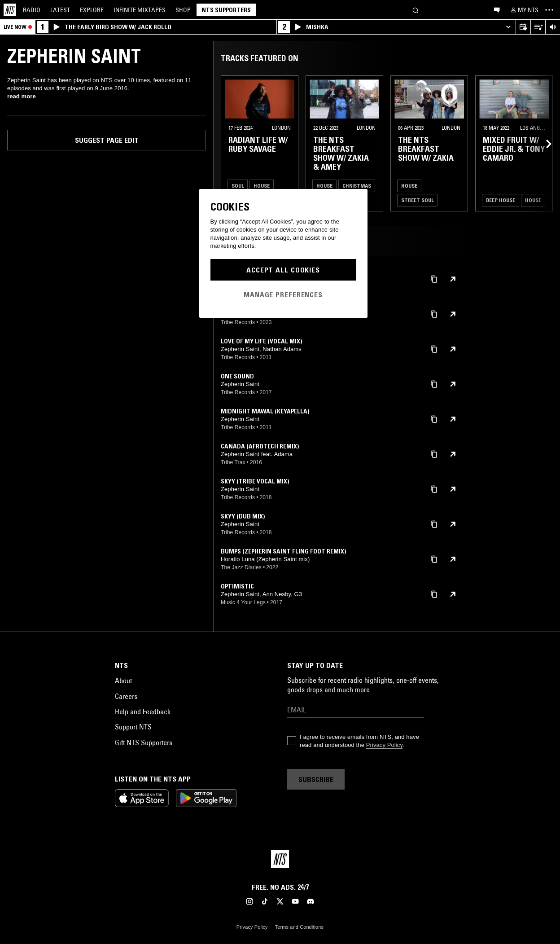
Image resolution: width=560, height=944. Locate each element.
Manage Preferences (283, 294)
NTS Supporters (226, 10)
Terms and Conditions (299, 927)
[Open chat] (497, 9)
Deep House (501, 200)
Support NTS (133, 727)
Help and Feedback (143, 711)
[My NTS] (524, 10)
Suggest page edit (107, 140)
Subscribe (316, 779)
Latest (60, 10)
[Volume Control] (553, 27)
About (123, 681)
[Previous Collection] (543, 143)
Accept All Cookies (283, 270)
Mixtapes (140, 10)
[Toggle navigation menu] (549, 10)
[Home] (10, 10)
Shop (183, 10)
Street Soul (417, 200)
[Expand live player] (508, 27)
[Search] (416, 10)
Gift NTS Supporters (144, 742)
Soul (238, 186)
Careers (126, 696)
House (262, 186)
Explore (92, 10)
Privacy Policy (384, 745)
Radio (32, 10)
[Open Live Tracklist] (538, 27)
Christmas (357, 186)
